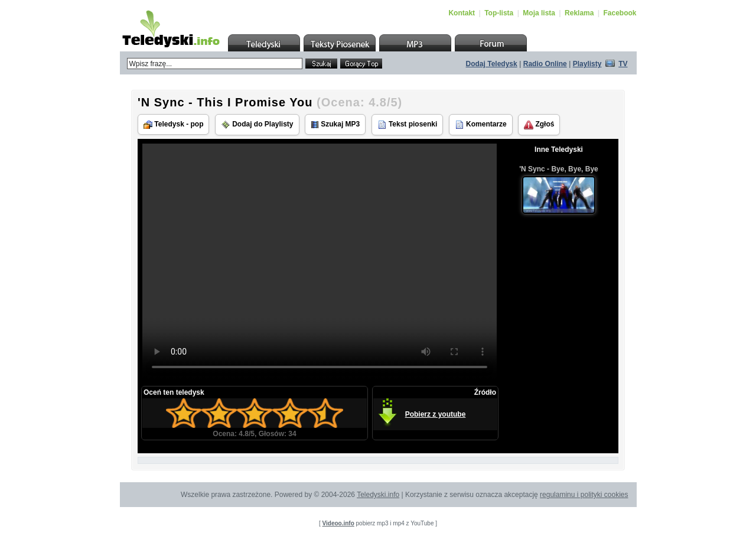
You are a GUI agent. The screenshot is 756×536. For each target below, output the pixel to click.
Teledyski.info (378, 495)
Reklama (579, 13)
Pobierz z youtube (436, 414)
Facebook (620, 13)
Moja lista (539, 13)
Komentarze (481, 125)
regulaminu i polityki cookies (584, 495)
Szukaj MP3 (335, 124)
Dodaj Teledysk (492, 64)
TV (623, 64)
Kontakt (462, 13)
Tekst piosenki (408, 125)
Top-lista (499, 13)
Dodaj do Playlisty (257, 125)
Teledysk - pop (173, 124)
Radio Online (545, 64)
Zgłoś (539, 125)
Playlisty (587, 64)
